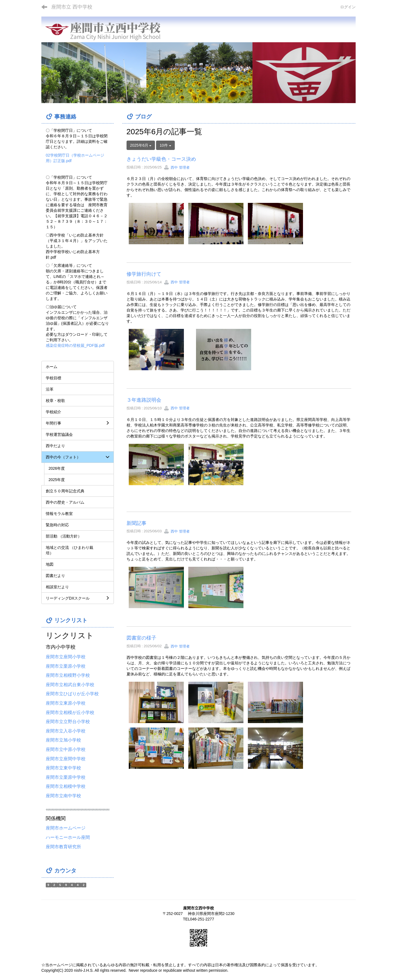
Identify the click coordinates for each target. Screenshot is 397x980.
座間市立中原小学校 (66, 749)
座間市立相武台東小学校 (70, 685)
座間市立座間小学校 (66, 657)
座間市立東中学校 (63, 768)
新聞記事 (136, 523)
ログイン (348, 7)
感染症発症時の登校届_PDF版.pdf (75, 345)
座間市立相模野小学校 (68, 675)
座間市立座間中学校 (66, 759)
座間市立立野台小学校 (68, 722)
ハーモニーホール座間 (68, 837)
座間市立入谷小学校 (66, 731)
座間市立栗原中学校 (66, 777)
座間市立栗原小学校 (66, 666)
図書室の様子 (141, 638)
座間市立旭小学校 (63, 740)
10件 (165, 145)
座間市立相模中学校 (66, 786)
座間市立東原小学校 (66, 703)
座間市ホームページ (66, 828)
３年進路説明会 (144, 400)
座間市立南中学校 (63, 796)
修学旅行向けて (144, 274)
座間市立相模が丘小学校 (70, 712)
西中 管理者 (177, 167)
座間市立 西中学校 (72, 7)
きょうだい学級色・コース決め (161, 159)
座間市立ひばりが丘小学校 (72, 694)
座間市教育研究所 (63, 847)
